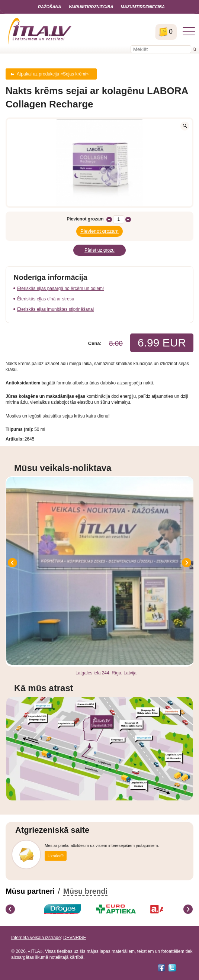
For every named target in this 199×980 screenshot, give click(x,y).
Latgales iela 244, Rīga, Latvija (106, 673)
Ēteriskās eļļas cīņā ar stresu (46, 299)
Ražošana (49, 7)
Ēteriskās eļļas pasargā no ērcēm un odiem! (60, 288)
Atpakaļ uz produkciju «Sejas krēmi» (53, 74)
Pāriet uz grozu (99, 250)
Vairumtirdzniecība (91, 7)
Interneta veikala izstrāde (36, 938)
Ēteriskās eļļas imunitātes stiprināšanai (55, 309)
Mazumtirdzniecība (143, 7)
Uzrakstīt (56, 856)
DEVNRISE (75, 938)
